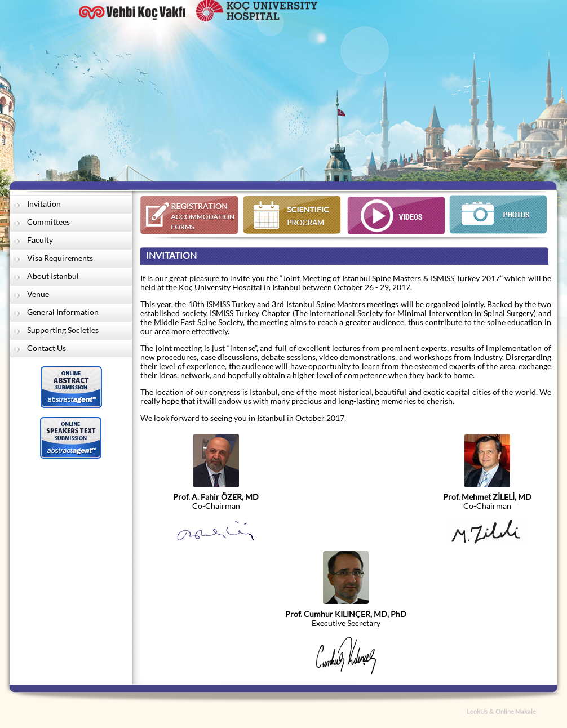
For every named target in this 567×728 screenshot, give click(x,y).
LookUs (477, 712)
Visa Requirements (60, 258)
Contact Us (46, 348)
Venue (38, 294)
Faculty (40, 240)
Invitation (44, 204)
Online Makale (516, 712)
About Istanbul (53, 276)
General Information (63, 312)
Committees (48, 222)
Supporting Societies (63, 330)
